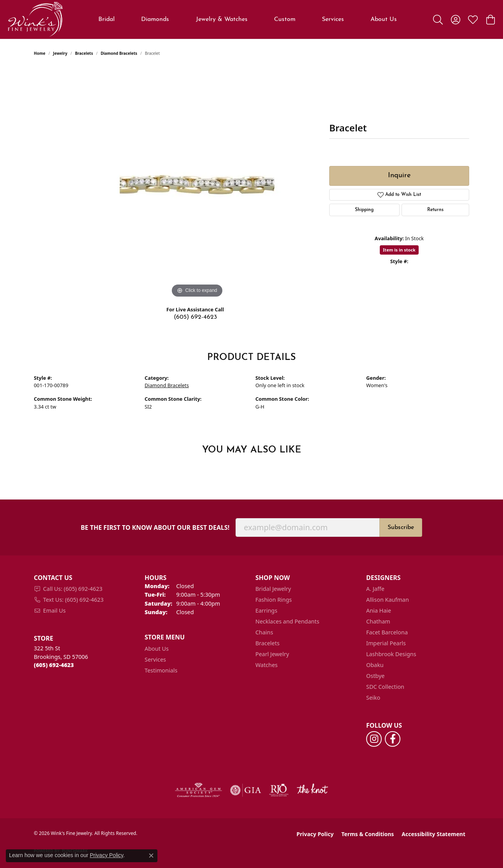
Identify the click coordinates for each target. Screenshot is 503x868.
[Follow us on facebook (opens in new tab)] (393, 739)
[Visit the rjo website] (279, 790)
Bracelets (84, 53)
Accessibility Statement (433, 834)
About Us (384, 19)
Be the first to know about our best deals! (155, 528)
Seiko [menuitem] (373, 698)
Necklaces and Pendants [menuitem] (287, 621)
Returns (435, 210)
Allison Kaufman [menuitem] (388, 600)
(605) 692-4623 (195, 317)
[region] (197, 183)
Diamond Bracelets (119, 53)
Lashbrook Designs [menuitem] (391, 654)
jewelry (60, 53)
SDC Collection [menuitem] (385, 687)
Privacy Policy (315, 834)
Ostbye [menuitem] (375, 676)
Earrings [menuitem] (266, 610)
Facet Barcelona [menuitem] (387, 632)
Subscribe (401, 527)
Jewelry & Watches (222, 19)
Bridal (107, 19)
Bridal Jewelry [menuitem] (273, 589)
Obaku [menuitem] (375, 665)
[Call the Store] (54, 665)
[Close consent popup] (151, 856)
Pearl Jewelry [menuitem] (272, 654)
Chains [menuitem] (264, 632)
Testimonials (161, 670)
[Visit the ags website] (198, 790)
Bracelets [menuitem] (267, 643)
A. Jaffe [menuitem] (375, 589)
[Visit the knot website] (312, 790)
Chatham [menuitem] (378, 621)
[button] (438, 19)
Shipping (364, 210)
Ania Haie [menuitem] (379, 610)
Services (333, 19)
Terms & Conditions (368, 834)
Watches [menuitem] (266, 665)
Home (40, 53)
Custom (285, 19)
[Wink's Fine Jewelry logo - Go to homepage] (35, 19)
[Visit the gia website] (246, 790)
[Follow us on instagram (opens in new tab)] (374, 739)
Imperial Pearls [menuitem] (386, 643)
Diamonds (155, 19)
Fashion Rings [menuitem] (274, 600)
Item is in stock (399, 250)
